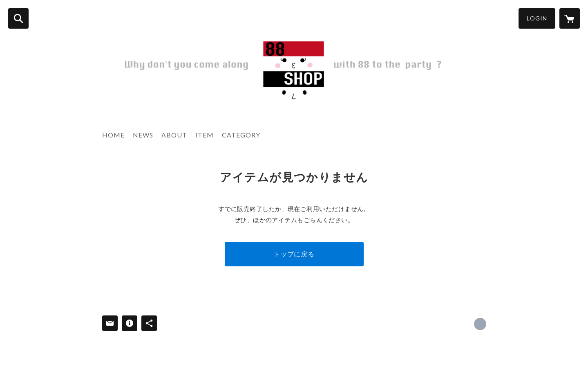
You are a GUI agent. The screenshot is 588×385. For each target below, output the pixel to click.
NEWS (143, 135)
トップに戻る (294, 254)
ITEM (205, 135)
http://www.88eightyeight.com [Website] (480, 324)
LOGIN (537, 18)
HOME (113, 135)
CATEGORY (241, 135)
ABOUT (174, 135)
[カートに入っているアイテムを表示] (570, 18)
